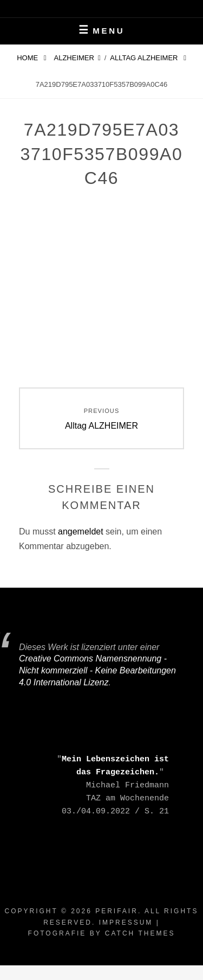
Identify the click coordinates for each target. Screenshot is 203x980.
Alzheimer (74, 58)
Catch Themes (140, 933)
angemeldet (81, 532)
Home (28, 58)
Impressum (126, 922)
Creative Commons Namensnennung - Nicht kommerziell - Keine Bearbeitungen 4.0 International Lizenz (97, 670)
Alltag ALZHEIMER (145, 58)
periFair (117, 911)
